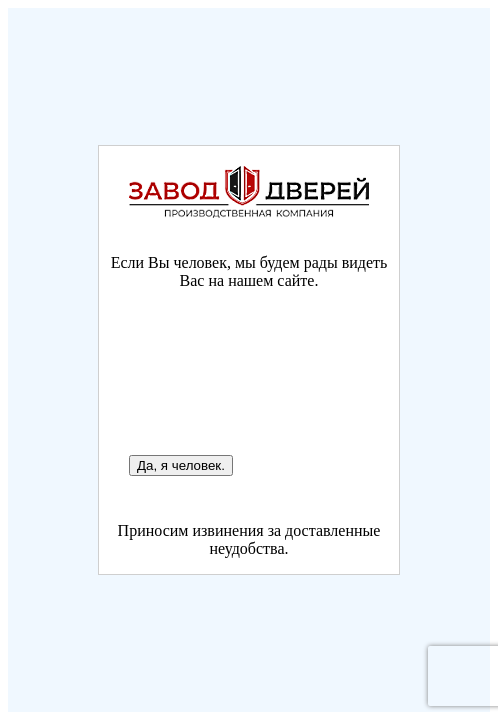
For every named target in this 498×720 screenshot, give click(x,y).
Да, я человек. (181, 465)
